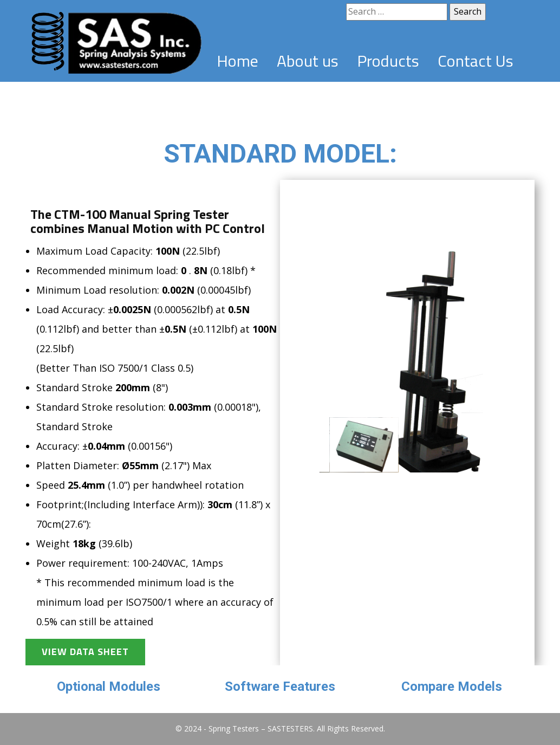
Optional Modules (109, 686)
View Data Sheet (85, 652)
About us (308, 61)
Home (237, 61)
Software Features (280, 686)
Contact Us (476, 61)
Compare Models (452, 686)
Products (388, 61)
